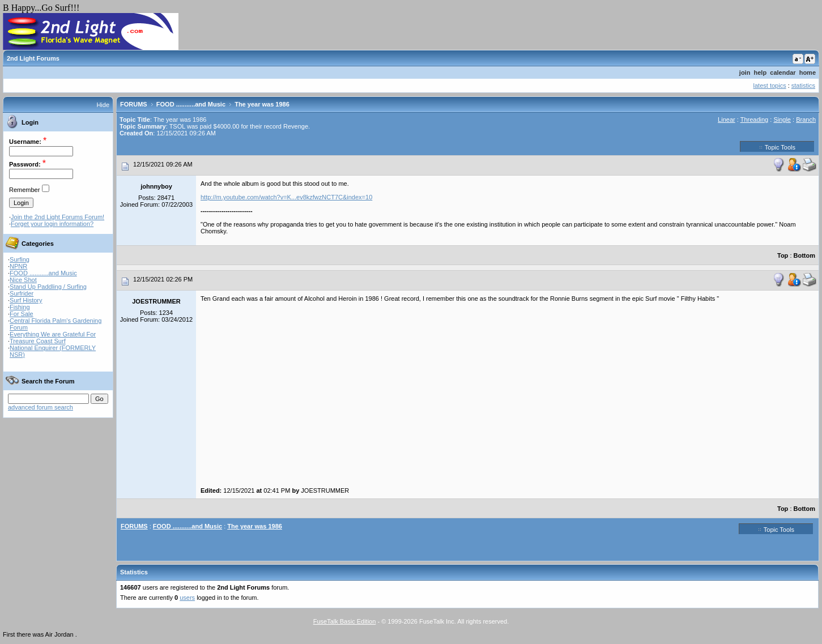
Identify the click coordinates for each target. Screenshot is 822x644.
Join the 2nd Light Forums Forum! (58, 217)
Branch (806, 120)
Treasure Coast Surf (38, 341)
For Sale (22, 314)
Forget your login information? (52, 224)
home (808, 72)
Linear (727, 120)
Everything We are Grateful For (53, 334)
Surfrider (22, 293)
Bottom (805, 255)
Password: (25, 164)
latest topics (770, 86)
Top (783, 255)
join (745, 72)
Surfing (20, 259)
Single (782, 120)
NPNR (18, 266)
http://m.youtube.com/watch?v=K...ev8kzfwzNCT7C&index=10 (286, 197)
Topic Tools (777, 147)
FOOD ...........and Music (43, 273)
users (187, 598)
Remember (24, 190)
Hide (103, 105)
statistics (803, 86)
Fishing (20, 307)
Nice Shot (23, 280)
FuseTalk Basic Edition (345, 621)
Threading (755, 120)
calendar (783, 72)
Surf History (26, 300)
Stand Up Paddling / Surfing (48, 287)
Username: (25, 142)
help (761, 72)
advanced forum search (41, 407)
